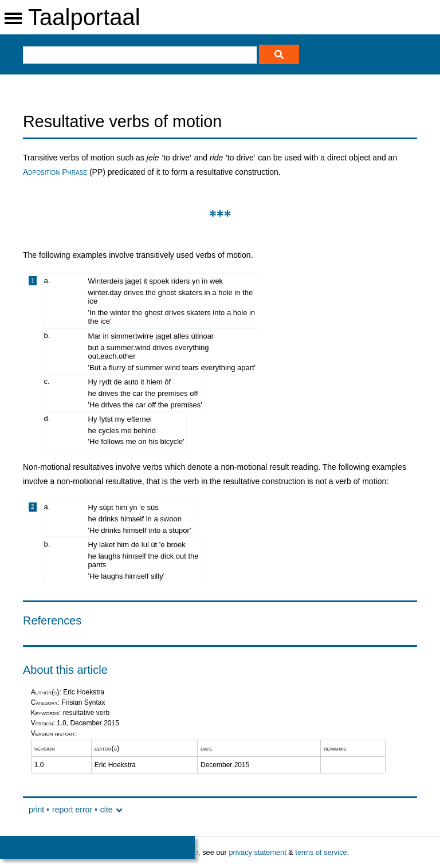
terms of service (321, 852)
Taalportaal (84, 17)
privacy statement (257, 852)
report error (72, 810)
